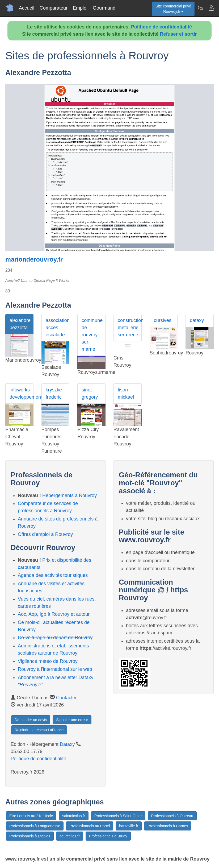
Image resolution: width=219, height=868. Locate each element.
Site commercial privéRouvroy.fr (173, 9)
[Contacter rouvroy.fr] (211, 8)
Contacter (66, 698)
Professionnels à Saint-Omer (118, 816)
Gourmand (104, 8)
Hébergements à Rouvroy (70, 495)
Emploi (80, 8)
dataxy (197, 320)
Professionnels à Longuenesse (35, 826)
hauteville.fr (129, 826)
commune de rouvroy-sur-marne (92, 335)
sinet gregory (90, 393)
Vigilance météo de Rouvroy (48, 661)
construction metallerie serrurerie (130, 328)
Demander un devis (31, 720)
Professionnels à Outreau (172, 816)
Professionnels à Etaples (30, 836)
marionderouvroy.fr (34, 259)
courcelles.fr (70, 836)
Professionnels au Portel (90, 826)
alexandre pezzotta (20, 324)
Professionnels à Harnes (168, 826)
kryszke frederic (54, 393)
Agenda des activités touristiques (53, 575)
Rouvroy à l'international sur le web (55, 669)
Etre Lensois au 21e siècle (31, 816)
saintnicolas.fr (74, 816)
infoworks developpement (22, 393)
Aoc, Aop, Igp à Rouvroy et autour (54, 614)
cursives (163, 320)
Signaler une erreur (72, 720)
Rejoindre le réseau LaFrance (39, 730)
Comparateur (54, 8)
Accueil (27, 8)
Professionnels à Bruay (108, 836)
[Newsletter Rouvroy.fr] (200, 8)
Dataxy (67, 744)
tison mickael (126, 393)
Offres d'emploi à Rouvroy (45, 534)
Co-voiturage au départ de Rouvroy (55, 638)
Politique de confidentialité (161, 27)
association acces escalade (58, 328)
